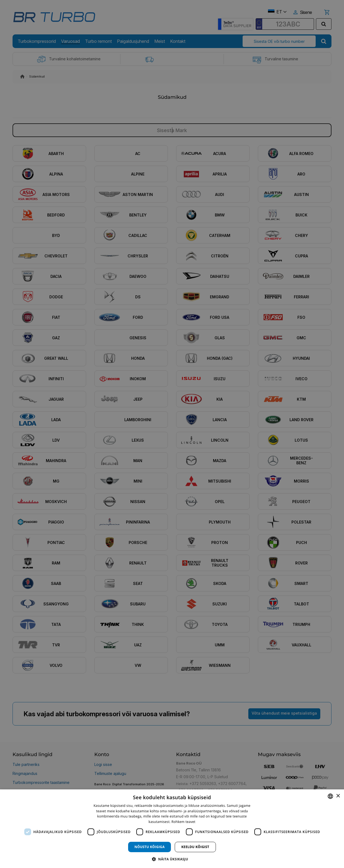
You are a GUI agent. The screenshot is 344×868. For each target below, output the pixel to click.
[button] (172, 859)
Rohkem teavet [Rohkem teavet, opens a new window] (183, 822)
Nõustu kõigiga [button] (150, 847)
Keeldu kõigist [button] (195, 847)
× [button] (338, 796)
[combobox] (330, 796)
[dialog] (172, 829)
